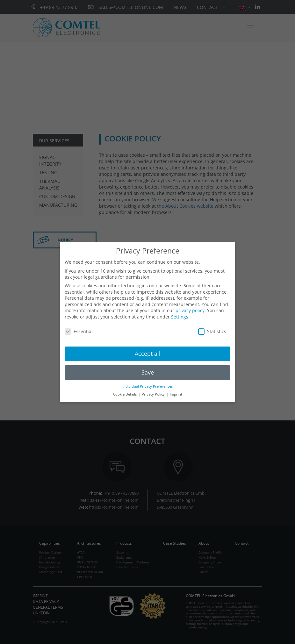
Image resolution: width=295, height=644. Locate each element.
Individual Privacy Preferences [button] (147, 386)
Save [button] (148, 372)
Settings (180, 317)
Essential (79, 331)
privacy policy (190, 310)
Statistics (212, 331)
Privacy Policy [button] (154, 394)
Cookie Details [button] (125, 394)
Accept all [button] (148, 354)
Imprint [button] (176, 394)
